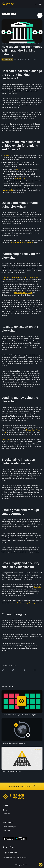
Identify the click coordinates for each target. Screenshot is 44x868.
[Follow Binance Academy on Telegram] (10, 847)
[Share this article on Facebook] (13, 670)
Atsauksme (7, 830)
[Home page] (8, 4)
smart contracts (20, 178)
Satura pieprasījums (10, 827)
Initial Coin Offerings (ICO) (10, 278)
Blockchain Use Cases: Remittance (21, 243)
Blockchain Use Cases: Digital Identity (22, 603)
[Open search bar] (35, 4)
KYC (36, 587)
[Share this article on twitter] (3, 670)
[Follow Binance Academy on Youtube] (13, 847)
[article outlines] (40, 15)
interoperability (8, 190)
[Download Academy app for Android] (21, 839)
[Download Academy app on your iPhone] (8, 839)
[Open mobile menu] (40, 4)
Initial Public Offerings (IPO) (23, 293)
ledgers (19, 169)
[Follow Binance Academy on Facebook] (4, 847)
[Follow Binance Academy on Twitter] (7, 847)
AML (39, 587)
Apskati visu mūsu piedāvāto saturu (22, 786)
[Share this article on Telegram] (24, 670)
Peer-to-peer (6, 440)
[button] (40, 4)
